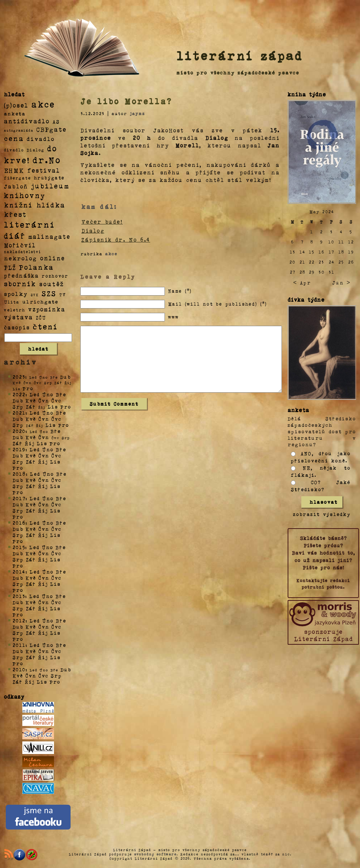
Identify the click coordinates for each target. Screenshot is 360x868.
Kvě (31, 400)
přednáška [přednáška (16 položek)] (21, 275)
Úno (48, 394)
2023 (19, 377)
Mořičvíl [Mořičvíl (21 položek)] (20, 245)
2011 (19, 645)
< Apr (302, 282)
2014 (19, 572)
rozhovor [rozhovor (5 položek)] (55, 276)
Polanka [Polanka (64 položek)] (37, 267)
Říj (30, 443)
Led (35, 394)
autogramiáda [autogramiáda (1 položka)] (19, 130)
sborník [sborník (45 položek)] (20, 284)
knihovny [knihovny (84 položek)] (25, 195)
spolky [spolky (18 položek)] (16, 294)
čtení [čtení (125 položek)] (45, 326)
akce (111, 253)
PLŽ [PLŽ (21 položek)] (10, 267)
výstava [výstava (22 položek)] (19, 317)
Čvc (57, 400)
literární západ (240, 55)
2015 (19, 547)
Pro (28, 388)
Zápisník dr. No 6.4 (116, 239)
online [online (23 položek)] (53, 258)
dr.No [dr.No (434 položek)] (47, 159)
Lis (53, 406)
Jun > (341, 282)
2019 (19, 449)
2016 (19, 523)
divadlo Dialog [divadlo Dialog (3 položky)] (24, 150)
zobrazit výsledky (322, 514)
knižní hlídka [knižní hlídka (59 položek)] (35, 205)
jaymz (137, 113)
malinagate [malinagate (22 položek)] (49, 236)
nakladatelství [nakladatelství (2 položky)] (23, 252)
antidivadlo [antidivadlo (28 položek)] (27, 121)
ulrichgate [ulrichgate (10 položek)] (40, 301)
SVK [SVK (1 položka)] (35, 294)
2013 (19, 596)
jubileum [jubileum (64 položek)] (50, 186)
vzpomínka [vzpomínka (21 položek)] (47, 309)
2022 (19, 394)
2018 (19, 474)
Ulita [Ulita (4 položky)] (12, 302)
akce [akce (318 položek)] (43, 104)
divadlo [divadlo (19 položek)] (41, 139)
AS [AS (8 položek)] (56, 121)
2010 (19, 669)
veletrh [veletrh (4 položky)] (15, 310)
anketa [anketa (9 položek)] (15, 113)
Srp (18, 406)
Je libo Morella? (126, 101)
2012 (19, 620)
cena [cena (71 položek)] (14, 138)
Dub (66, 377)
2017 (19, 498)
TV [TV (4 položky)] (63, 294)
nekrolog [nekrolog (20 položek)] (21, 258)
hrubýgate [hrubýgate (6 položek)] (49, 177)
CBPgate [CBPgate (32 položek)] (51, 129)
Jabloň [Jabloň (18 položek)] (16, 186)
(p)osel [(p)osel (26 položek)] (16, 105)
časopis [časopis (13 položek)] (17, 327)
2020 (19, 431)
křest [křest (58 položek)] (15, 214)
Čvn (44, 400)
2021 (19, 413)
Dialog (93, 230)
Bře (61, 394)
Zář (31, 406)
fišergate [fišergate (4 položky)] (17, 178)
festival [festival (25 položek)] (44, 170)
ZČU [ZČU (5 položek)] (41, 317)
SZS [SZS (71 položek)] (49, 293)
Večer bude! (102, 221)
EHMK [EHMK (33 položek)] (14, 170)
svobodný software (156, 854)
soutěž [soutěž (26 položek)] (52, 284)
